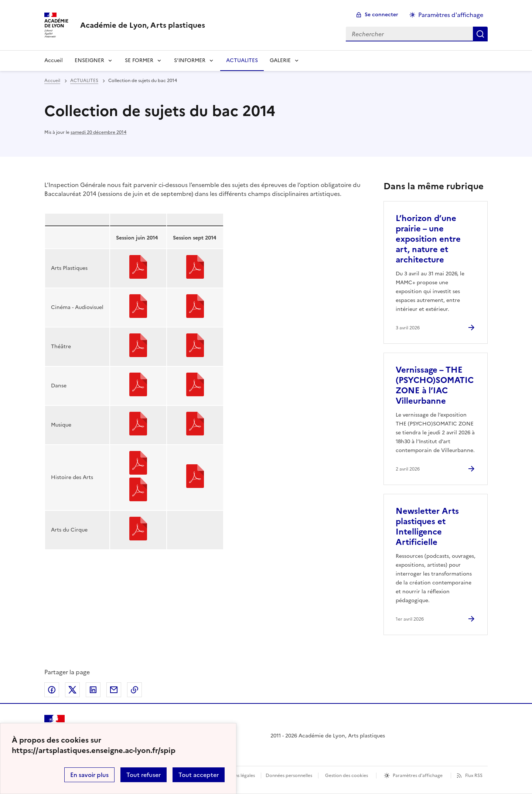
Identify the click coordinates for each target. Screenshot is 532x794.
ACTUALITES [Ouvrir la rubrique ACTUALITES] (242, 60)
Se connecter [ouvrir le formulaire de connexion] (381, 15)
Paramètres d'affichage (418, 776)
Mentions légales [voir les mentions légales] (237, 776)
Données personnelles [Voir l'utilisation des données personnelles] (289, 776)
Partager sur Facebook (52, 690)
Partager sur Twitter (72, 690)
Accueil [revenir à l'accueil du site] (54, 60)
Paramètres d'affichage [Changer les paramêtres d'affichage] (451, 15)
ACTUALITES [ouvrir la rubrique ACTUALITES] (84, 81)
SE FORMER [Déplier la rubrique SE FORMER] (139, 60)
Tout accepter (199, 775)
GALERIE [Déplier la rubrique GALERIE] (280, 60)
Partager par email (114, 690)
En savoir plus (89, 775)
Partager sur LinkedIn (93, 690)
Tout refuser (144, 775)
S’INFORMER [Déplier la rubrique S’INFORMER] (190, 60)
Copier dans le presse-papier (134, 690)
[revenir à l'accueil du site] (143, 25)
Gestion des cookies (347, 776)
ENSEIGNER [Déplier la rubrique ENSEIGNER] (89, 60)
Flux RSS (474, 776)
